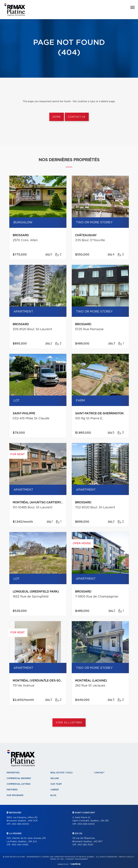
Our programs (15, 795)
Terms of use (57, 859)
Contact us (77, 117)
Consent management (77, 859)
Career (55, 790)
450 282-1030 (85, 845)
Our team (56, 784)
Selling (55, 778)
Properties (13, 773)
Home (57, 117)
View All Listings (69, 723)
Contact (99, 773)
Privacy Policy (126, 857)
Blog (53, 795)
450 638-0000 (86, 824)
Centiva (75, 864)
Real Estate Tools (62, 773)
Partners (12, 790)
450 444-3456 (20, 845)
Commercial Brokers (19, 778)
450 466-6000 (20, 824)
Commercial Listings (19, 784)
